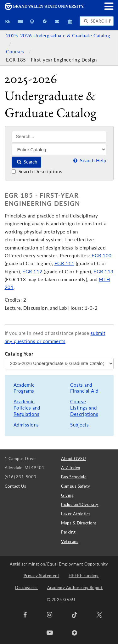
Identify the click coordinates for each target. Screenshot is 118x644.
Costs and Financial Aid (84, 388)
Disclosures (26, 588)
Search (27, 162)
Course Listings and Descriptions (84, 408)
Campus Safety (76, 486)
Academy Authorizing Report (75, 588)
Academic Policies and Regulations (27, 408)
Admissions (26, 425)
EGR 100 (102, 256)
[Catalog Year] (59, 363)
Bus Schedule (74, 477)
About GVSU (73, 459)
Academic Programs (24, 388)
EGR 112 (32, 272)
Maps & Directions (79, 523)
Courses (16, 52)
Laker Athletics (76, 514)
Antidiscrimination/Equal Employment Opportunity (59, 564)
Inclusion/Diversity (80, 504)
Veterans (70, 541)
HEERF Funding (84, 576)
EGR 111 (65, 263)
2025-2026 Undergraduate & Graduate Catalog (58, 36)
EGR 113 (104, 272)
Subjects (79, 425)
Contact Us (16, 486)
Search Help (89, 161)
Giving (67, 495)
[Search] (59, 137)
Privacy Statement (42, 576)
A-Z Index (71, 468)
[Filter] (59, 149)
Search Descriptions (37, 172)
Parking (68, 532)
